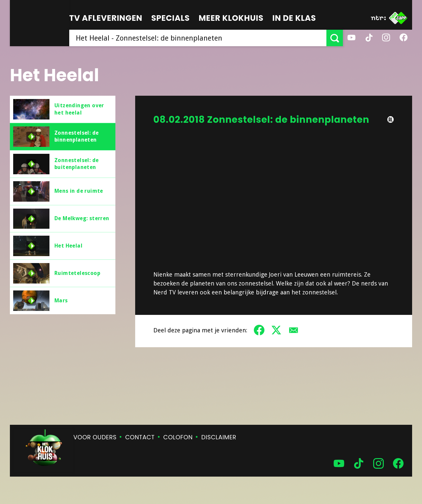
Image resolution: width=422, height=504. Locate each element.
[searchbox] (198, 38)
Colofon (178, 437)
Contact (140, 437)
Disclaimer (219, 437)
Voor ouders (95, 437)
